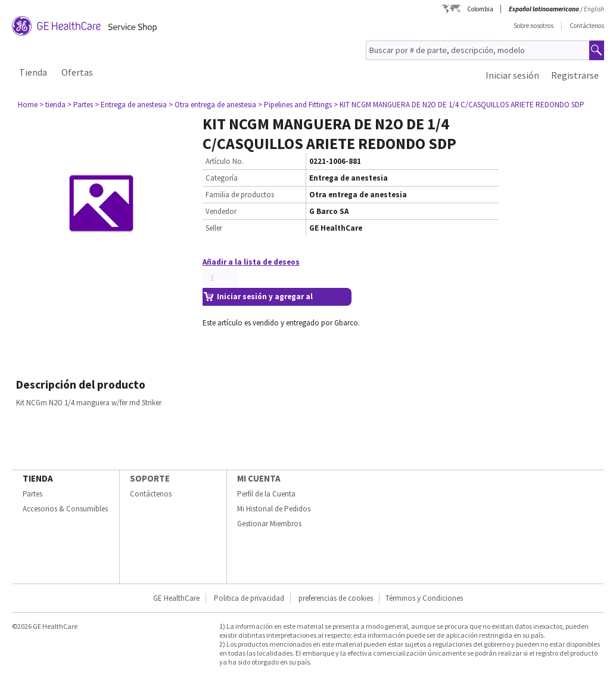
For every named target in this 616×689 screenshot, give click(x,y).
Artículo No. (225, 161)
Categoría (222, 178)
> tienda (52, 105)
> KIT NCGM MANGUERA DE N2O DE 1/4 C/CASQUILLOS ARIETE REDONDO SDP (459, 105)
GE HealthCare (176, 598)
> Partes (80, 105)
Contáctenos (587, 26)
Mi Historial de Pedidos (274, 509)
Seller (214, 228)
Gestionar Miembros (269, 524)
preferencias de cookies (336, 598)
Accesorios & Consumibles (65, 509)
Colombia (480, 9)
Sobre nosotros (533, 26)
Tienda (33, 72)
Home (28, 105)
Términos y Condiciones (424, 598)
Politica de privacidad (249, 598)
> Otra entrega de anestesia (212, 105)
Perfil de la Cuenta (266, 494)
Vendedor (221, 211)
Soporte (150, 478)
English (594, 9)
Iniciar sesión (512, 75)
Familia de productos (240, 195)
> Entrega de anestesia (131, 105)
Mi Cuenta (259, 478)
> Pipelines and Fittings (295, 105)
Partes (32, 494)
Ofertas (77, 72)
